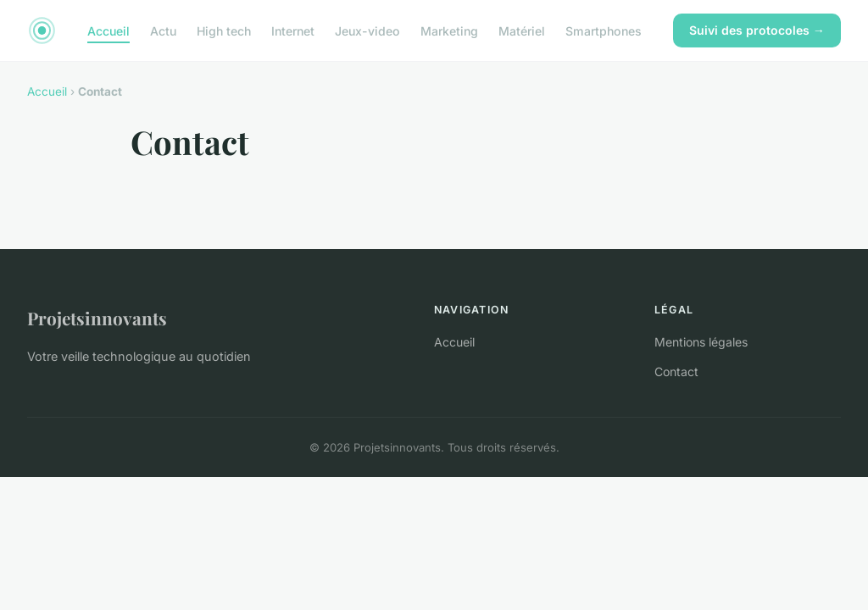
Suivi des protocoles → (757, 30)
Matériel (522, 30)
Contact (676, 372)
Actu (163, 30)
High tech (224, 30)
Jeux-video (367, 30)
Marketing (449, 30)
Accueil (108, 30)
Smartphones (604, 30)
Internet (293, 30)
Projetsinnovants (97, 318)
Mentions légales (701, 342)
